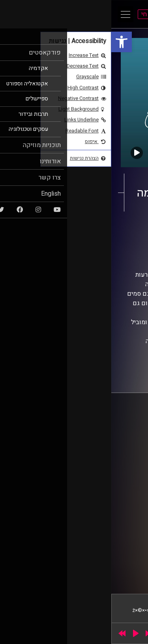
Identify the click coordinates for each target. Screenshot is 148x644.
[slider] (54, 634)
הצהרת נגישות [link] (120, 470)
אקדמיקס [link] (108, 230)
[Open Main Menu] (14, 14)
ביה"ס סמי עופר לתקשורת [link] (108, 424)
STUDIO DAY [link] (56, 574)
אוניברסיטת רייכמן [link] (115, 431)
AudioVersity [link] (90, 237)
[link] (10, 42)
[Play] (24, 633)
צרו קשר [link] (126, 478)
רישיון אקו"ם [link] (69, 516)
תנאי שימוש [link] (122, 463)
